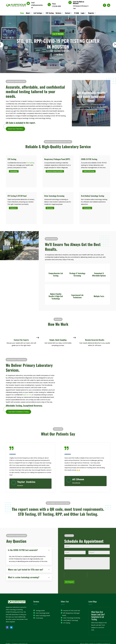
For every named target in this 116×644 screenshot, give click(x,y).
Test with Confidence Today (18, 412)
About (28, 13)
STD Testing (50, 13)
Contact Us (107, 643)
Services (58, 13)
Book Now (91, 114)
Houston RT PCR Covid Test (72, 610)
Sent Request (69, 582)
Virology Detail (40, 610)
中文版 (76, 13)
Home (22, 13)
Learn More (58, 55)
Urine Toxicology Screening (72, 617)
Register (91, 13)
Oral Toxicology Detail (43, 612)
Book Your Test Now (15, 129)
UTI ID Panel (39, 617)
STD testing (30, 163)
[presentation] (76, 575)
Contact (68, 13)
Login (83, 13)
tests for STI (27, 395)
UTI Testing (67, 622)
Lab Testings (38, 13)
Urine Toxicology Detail (43, 615)
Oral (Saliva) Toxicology (71, 620)
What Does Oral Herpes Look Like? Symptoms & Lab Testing (98, 615)
